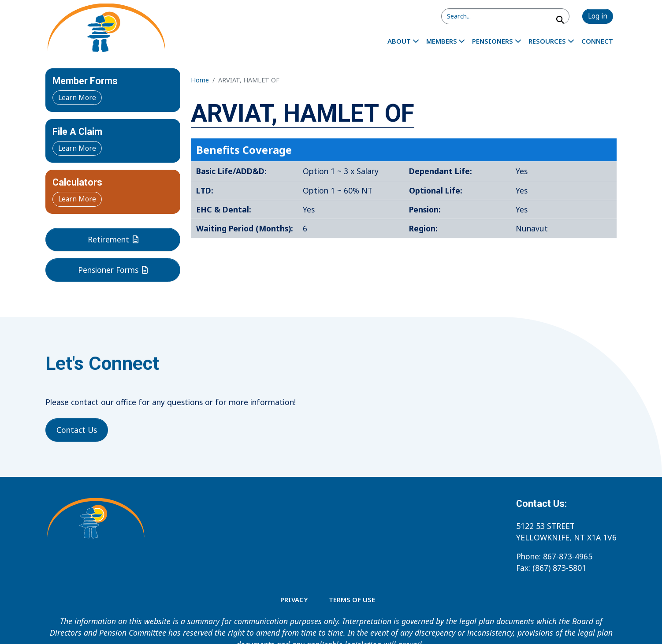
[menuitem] (403, 41)
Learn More (77, 97)
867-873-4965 (568, 556)
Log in (598, 16)
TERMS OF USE (352, 599)
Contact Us (77, 430)
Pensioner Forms (113, 270)
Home (200, 80)
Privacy (294, 599)
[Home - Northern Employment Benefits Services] (106, 29)
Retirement (113, 239)
